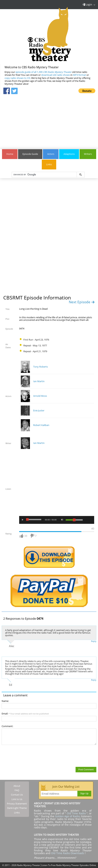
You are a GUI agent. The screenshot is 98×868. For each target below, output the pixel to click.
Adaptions (69, 154)
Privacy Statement (17, 804)
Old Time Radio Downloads (68, 853)
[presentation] (29, 756)
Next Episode (82, 302)
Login (87, 4)
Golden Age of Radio (67, 816)
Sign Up (84, 794)
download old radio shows (56, 75)
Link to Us (17, 799)
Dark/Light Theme (17, 808)
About (17, 786)
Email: (25, 714)
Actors (51, 154)
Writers (88, 154)
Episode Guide (30, 154)
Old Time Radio (76, 813)
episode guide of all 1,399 (44, 72)
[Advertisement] (49, 120)
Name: (5, 701)
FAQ (17, 790)
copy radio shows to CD (17, 78)
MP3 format (79, 75)
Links (49, 164)
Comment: (7, 726)
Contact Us (17, 795)
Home (10, 154)
